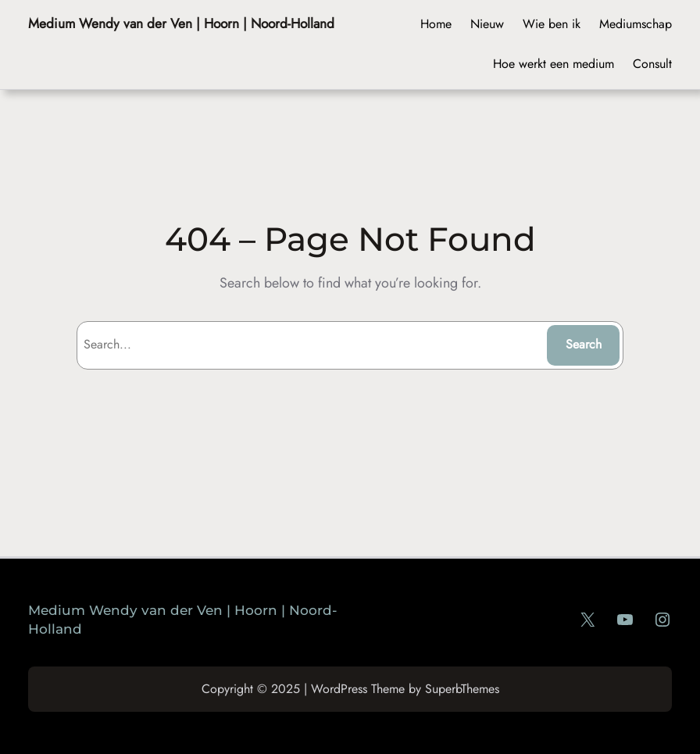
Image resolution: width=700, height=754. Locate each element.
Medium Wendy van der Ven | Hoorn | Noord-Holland (181, 23)
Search (584, 344)
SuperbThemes (462, 689)
